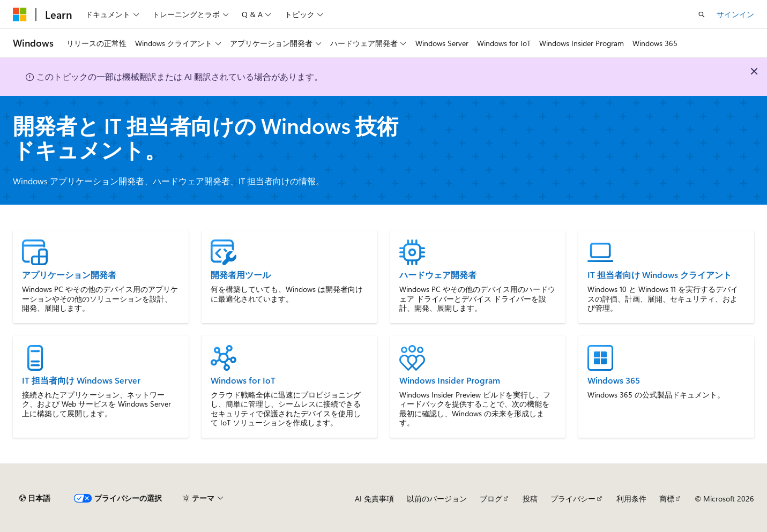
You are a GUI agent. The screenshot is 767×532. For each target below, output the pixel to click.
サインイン (735, 14)
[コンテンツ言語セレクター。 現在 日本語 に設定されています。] (35, 498)
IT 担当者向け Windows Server (81, 380)
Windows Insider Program (450, 380)
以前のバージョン (437, 499)
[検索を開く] (702, 14)
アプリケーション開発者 (69, 275)
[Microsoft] (20, 14)
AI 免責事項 (374, 499)
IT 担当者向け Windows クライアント (660, 275)
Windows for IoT (243, 380)
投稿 (530, 499)
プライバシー (573, 499)
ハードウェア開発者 (438, 275)
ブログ (491, 499)
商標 (667, 499)
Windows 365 (614, 380)
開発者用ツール (241, 275)
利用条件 (631, 499)
